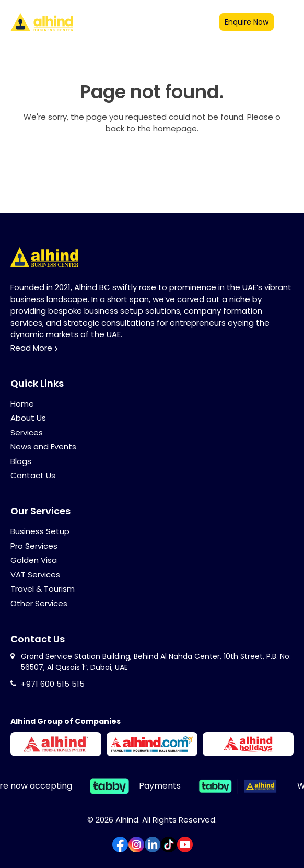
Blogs (21, 461)
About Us (28, 418)
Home (22, 404)
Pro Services (34, 546)
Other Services (39, 603)
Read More (31, 348)
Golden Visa (34, 560)
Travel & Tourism (43, 589)
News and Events (43, 447)
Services (27, 432)
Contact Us (33, 475)
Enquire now (247, 22)
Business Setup (40, 531)
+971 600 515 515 (53, 684)
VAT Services (35, 575)
